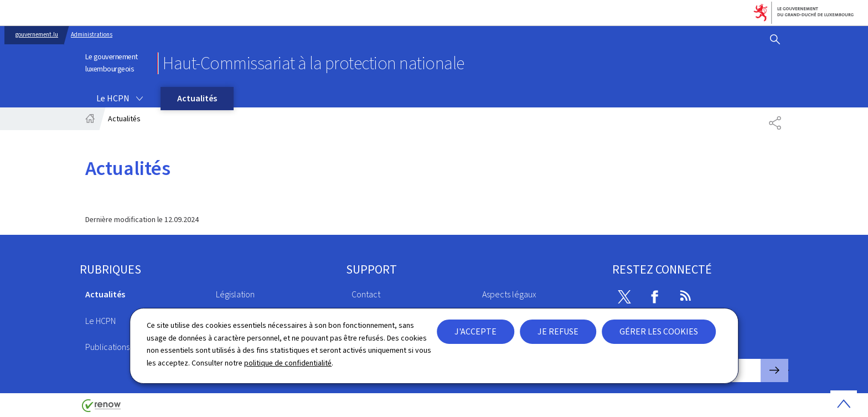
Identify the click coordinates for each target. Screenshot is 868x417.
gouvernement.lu (37, 35)
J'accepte (476, 331)
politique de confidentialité (288, 363)
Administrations (92, 35)
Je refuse (558, 331)
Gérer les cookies (659, 331)
